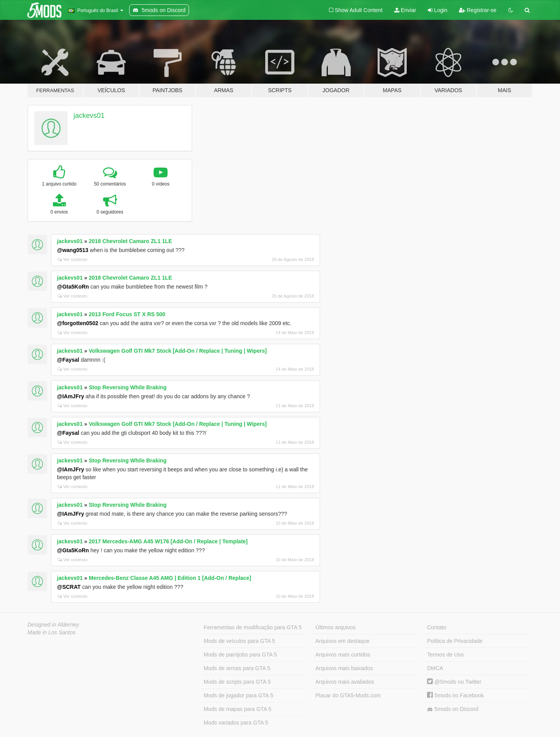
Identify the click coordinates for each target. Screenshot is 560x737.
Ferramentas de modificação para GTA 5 (253, 627)
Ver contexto (73, 259)
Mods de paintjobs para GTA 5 (240, 655)
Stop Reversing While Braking (128, 387)
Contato (437, 627)
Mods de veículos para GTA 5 (239, 641)
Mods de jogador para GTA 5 (239, 695)
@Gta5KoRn (73, 287)
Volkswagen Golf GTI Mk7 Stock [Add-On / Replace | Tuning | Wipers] (178, 351)
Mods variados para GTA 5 (236, 723)
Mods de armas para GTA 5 (237, 668)
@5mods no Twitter (454, 682)
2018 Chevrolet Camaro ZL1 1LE (130, 241)
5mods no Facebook (455, 695)
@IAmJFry (71, 396)
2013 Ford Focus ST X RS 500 (127, 314)
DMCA (435, 668)
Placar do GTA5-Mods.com (348, 695)
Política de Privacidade (455, 641)
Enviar (405, 10)
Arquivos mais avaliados (345, 682)
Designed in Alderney (53, 625)
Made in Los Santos (52, 632)
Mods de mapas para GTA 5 (238, 709)
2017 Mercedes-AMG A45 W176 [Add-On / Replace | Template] (168, 541)
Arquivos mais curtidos (343, 655)
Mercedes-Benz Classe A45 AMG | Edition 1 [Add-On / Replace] (170, 578)
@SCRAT (69, 587)
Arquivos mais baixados (344, 668)
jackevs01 (89, 116)
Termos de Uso (445, 655)
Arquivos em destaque (342, 641)
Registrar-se (478, 10)
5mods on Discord (453, 709)
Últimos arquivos (335, 627)
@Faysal (68, 360)
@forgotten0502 (78, 323)
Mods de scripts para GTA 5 (237, 682)
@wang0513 (73, 250)
